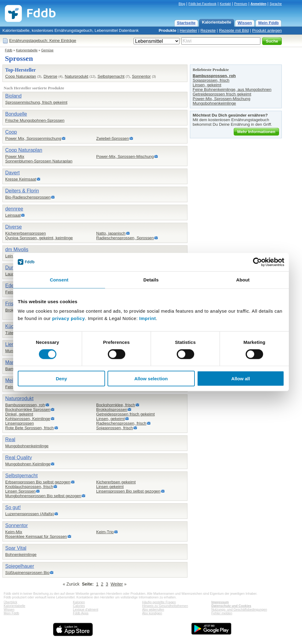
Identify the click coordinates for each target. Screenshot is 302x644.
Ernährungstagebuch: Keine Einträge (43, 41)
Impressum (220, 602)
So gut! (13, 507)
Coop (11, 132)
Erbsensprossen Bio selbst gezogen (38, 482)
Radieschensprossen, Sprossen (125, 238)
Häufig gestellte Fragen (159, 602)
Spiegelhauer (20, 566)
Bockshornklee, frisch (116, 405)
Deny (61, 379)
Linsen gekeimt (110, 487)
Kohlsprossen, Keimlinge (28, 419)
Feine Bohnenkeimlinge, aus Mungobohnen (232, 89)
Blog (182, 4)
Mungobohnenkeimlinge (27, 446)
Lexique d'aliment (86, 609)
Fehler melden (222, 613)
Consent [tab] (59, 279)
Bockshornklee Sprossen (28, 409)
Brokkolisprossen (112, 409)
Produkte (168, 30)
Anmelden (259, 4)
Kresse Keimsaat (21, 179)
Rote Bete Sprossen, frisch (30, 428)
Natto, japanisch (111, 233)
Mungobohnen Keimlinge (28, 464)
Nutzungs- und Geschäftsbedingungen (239, 609)
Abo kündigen (152, 613)
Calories (79, 606)
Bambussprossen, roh (25, 405)
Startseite (186, 23)
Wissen (245, 23)
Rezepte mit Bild (234, 30)
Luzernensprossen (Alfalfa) (30, 514)
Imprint (148, 318)
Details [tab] (151, 279)
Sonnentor (142, 76)
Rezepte (208, 30)
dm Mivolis (17, 249)
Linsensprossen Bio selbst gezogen (128, 491)
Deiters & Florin (22, 191)
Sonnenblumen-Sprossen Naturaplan (39, 161)
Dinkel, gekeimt (19, 414)
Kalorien (79, 602)
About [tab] (243, 279)
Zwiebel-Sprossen (113, 138)
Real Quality (19, 458)
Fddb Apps (81, 613)
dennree (14, 209)
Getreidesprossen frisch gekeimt (125, 414)
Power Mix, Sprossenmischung (33, 138)
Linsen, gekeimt (110, 419)
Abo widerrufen (153, 609)
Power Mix (15, 156)
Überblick (10, 602)
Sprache (276, 4)
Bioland (13, 96)
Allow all (241, 379)
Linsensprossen (19, 423)
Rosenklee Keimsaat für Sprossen (36, 536)
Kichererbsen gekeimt (116, 482)
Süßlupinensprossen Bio (27, 573)
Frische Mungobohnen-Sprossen (35, 120)
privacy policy (68, 318)
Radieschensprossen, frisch (121, 423)
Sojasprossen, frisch (115, 428)
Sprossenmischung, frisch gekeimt (36, 102)
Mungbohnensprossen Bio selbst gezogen (43, 496)
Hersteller (189, 30)
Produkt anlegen (267, 30)
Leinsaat (13, 215)
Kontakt (225, 4)
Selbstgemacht (111, 76)
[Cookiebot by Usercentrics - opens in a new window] (257, 262)
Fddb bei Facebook (202, 4)
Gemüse (47, 50)
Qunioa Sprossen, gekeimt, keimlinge (39, 238)
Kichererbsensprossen (26, 233)
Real (10, 439)
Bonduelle (16, 114)
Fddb (9, 50)
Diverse (50, 76)
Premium (241, 4)
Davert (12, 173)
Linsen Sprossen (20, 491)
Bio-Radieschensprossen (28, 197)
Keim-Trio (105, 532)
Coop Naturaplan (21, 76)
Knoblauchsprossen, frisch (29, 487)
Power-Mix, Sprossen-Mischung (125, 156)
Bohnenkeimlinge (21, 555)
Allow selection (151, 379)
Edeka (12, 286)
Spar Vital (16, 548)
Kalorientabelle (217, 22)
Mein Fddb (268, 23)
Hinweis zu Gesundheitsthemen (165, 606)
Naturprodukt (76, 76)
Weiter (117, 584)
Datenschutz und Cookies (231, 606)
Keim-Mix (14, 532)
